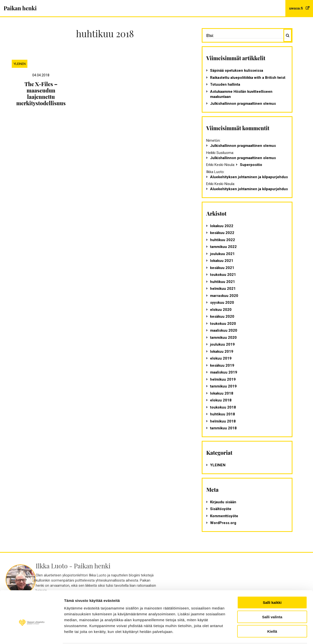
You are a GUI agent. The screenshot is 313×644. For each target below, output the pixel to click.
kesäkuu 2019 (222, 365)
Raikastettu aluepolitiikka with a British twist (248, 78)
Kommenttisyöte (224, 516)
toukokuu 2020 (223, 324)
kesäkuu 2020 (222, 316)
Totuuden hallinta (225, 84)
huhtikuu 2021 (223, 282)
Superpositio (251, 165)
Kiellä (272, 605)
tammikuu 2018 (223, 428)
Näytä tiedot (75, 634)
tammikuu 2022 (223, 247)
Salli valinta (272, 591)
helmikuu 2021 (223, 289)
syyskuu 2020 (222, 303)
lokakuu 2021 (222, 261)
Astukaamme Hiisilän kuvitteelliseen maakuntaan (241, 94)
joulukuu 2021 (222, 254)
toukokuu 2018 (223, 407)
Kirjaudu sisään (223, 502)
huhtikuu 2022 (223, 240)
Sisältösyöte (221, 509)
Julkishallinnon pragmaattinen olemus (243, 104)
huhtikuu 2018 (223, 414)
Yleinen (20, 64)
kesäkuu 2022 (222, 233)
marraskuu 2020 (224, 296)
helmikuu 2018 (223, 421)
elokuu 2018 (221, 400)
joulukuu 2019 (222, 344)
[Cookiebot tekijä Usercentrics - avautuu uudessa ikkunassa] (32, 634)
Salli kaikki (272, 577)
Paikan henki (20, 8)
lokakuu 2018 (222, 393)
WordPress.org (223, 523)
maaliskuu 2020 (224, 330)
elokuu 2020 (221, 310)
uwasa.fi (296, 8)
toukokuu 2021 (223, 275)
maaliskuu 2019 (224, 372)
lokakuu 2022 (222, 226)
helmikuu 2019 (223, 379)
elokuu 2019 (221, 358)
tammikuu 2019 (223, 386)
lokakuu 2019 (222, 351)
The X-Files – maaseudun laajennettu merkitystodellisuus (41, 94)
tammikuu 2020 (223, 338)
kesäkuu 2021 (222, 268)
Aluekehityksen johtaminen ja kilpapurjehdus (249, 177)
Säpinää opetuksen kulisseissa (237, 70)
